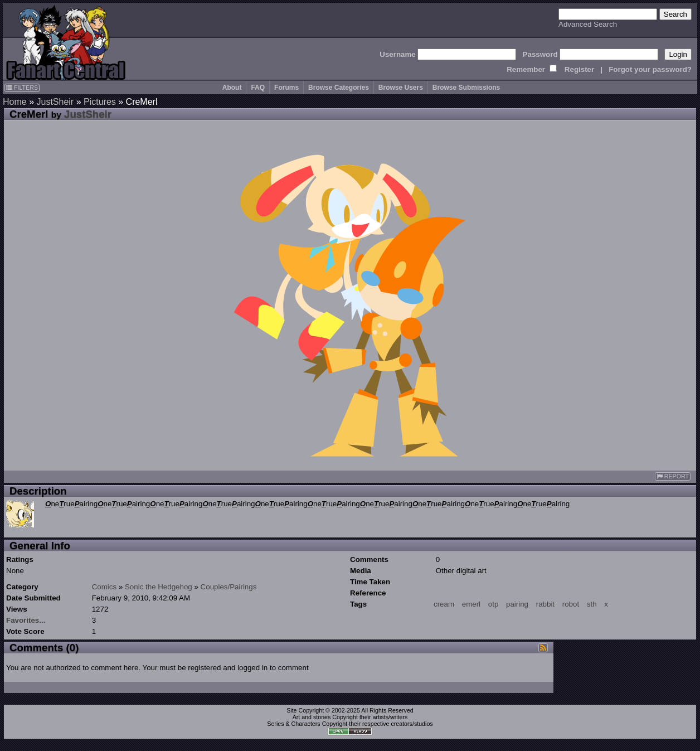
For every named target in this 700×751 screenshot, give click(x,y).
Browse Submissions (466, 88)
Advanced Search (588, 24)
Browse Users (401, 88)
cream (444, 604)
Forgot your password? (650, 69)
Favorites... (26, 620)
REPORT (673, 476)
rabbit (545, 604)
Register (579, 69)
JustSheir (55, 102)
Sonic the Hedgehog (159, 587)
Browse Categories (339, 88)
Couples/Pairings (229, 587)
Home (15, 102)
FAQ (258, 88)
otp (494, 604)
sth (592, 604)
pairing (517, 604)
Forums (286, 88)
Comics (104, 587)
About (232, 88)
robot (571, 604)
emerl (471, 604)
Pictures (100, 102)
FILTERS (22, 88)
